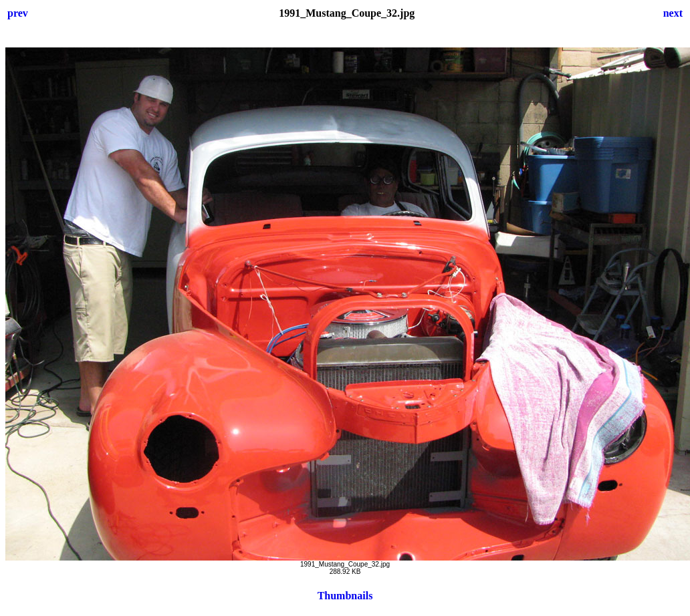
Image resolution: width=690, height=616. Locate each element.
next (673, 13)
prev (18, 13)
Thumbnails (345, 596)
